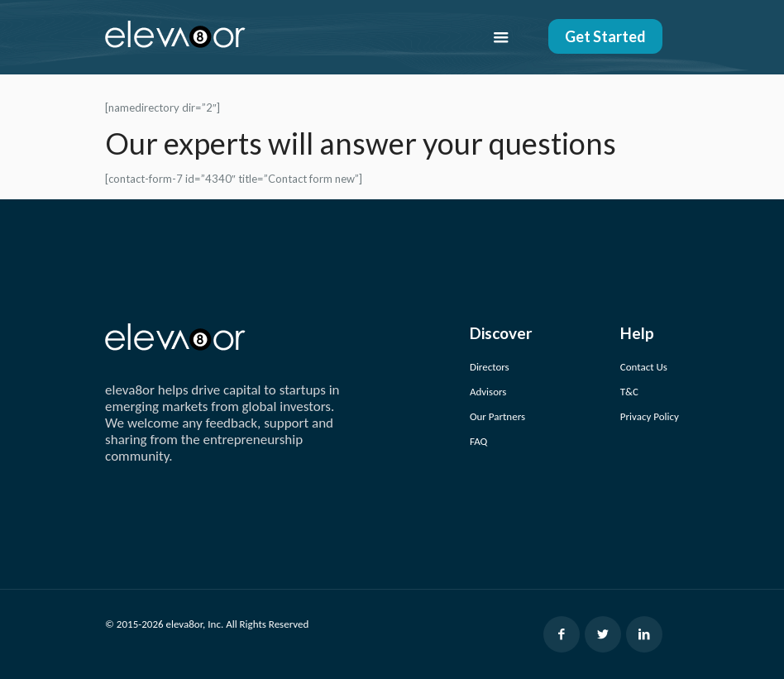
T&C (629, 392)
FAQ (478, 441)
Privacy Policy (650, 416)
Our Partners (497, 416)
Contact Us (644, 367)
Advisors (488, 392)
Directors (490, 367)
